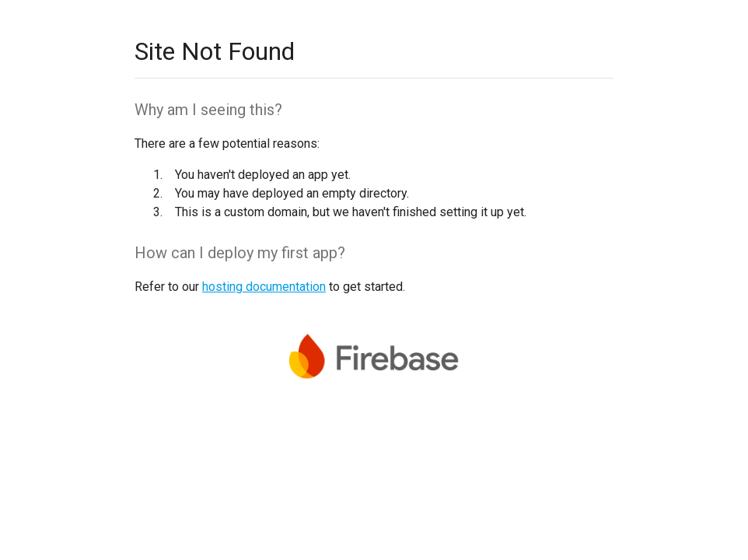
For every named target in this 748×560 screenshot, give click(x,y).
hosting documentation (264, 287)
